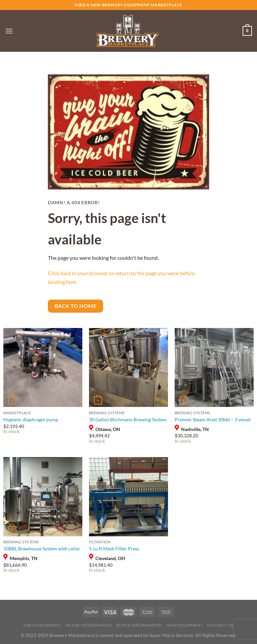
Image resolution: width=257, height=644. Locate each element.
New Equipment (185, 625)
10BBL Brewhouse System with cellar (42, 549)
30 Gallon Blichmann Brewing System (128, 419)
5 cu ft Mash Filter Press (114, 549)
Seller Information (89, 625)
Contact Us (220, 625)
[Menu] (9, 31)
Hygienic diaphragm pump (31, 419)
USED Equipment (42, 625)
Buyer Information (139, 625)
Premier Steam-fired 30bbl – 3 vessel (213, 419)
